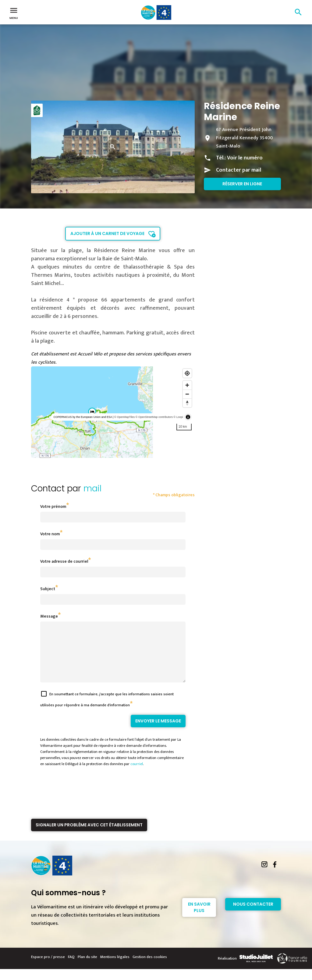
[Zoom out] (187, 394)
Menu (14, 13)
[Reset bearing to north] (187, 403)
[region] (113, 412)
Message (49, 616)
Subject (48, 589)
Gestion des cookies (150, 968)
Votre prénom (53, 506)
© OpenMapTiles (124, 417)
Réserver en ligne (242, 184)
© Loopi (178, 417)
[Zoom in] (187, 385)
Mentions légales (115, 968)
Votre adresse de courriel (64, 561)
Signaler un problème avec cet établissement (89, 836)
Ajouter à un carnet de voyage (107, 233)
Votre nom (50, 534)
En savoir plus (199, 918)
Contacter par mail (239, 170)
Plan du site (87, 968)
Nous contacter (253, 915)
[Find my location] (187, 373)
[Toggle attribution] (188, 417)
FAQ (71, 968)
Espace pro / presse (48, 968)
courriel (137, 775)
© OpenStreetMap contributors (154, 417)
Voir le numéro (245, 158)
